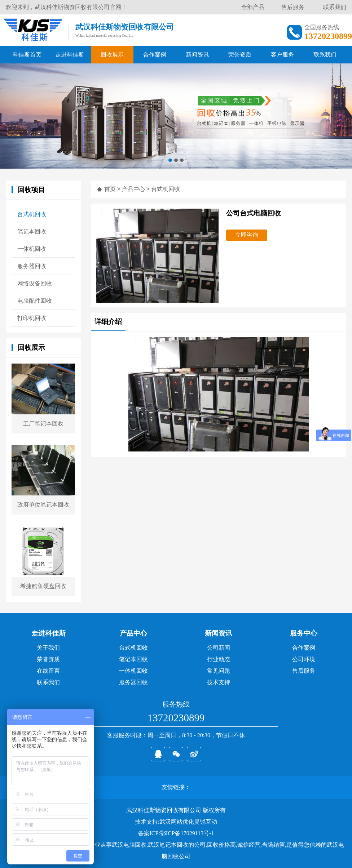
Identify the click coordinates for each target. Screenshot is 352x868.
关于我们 (48, 648)
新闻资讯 (197, 55)
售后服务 (293, 7)
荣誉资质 (240, 55)
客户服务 (282, 55)
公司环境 (304, 659)
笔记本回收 (32, 232)
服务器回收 (32, 266)
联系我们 (335, 7)
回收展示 (112, 55)
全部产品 (253, 7)
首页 (110, 189)
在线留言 (48, 671)
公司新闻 (219, 648)
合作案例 (155, 55)
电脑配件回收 (35, 301)
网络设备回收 (35, 283)
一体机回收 (32, 249)
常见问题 (219, 671)
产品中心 (133, 189)
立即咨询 (247, 235)
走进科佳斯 (70, 55)
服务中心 (304, 633)
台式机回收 (32, 214)
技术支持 (219, 682)
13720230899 (176, 718)
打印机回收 (32, 318)
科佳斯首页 (27, 55)
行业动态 (219, 659)
